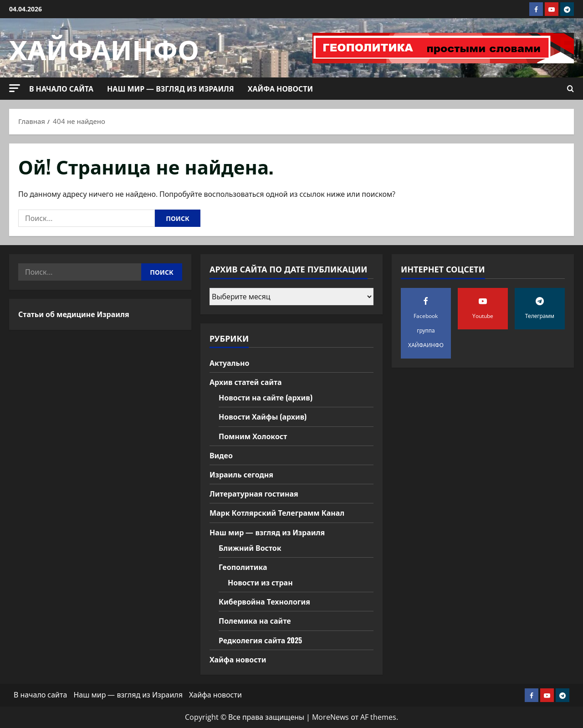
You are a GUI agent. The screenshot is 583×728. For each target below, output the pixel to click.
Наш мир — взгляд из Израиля (171, 88)
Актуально (229, 363)
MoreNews (330, 717)
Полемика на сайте (255, 620)
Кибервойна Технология (264, 601)
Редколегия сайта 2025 (260, 640)
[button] (15, 88)
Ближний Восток (250, 548)
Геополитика (243, 567)
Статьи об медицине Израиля (74, 314)
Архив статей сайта (246, 382)
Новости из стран (260, 582)
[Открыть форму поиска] (570, 89)
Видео (221, 455)
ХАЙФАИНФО (104, 48)
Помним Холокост (253, 436)
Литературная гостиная (254, 493)
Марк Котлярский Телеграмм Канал (277, 513)
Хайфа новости (280, 88)
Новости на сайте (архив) (266, 397)
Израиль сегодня (241, 474)
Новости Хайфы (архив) (263, 416)
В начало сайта (61, 88)
